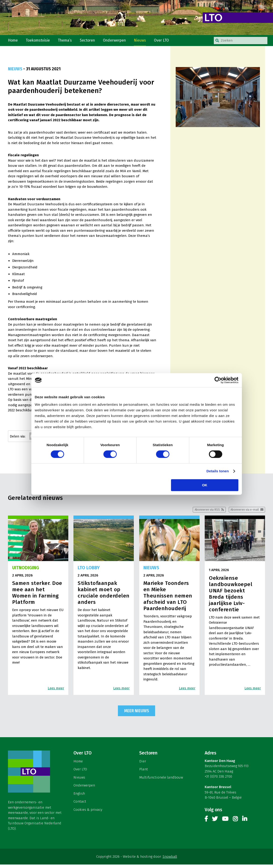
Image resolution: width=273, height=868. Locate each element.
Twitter (215, 823)
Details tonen (218, 471)
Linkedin (245, 823)
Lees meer (56, 691)
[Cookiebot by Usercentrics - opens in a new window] (218, 380)
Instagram (235, 823)
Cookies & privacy (88, 813)
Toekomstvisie (39, 42)
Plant (144, 773)
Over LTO (167, 42)
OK (205, 485)
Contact (80, 805)
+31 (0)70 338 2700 (218, 780)
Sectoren (91, 42)
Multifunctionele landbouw (161, 781)
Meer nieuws (137, 714)
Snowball (170, 860)
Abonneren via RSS (201, 513)
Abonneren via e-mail (243, 513)
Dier (143, 765)
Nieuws (145, 42)
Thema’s (67, 42)
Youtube (225, 823)
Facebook (206, 823)
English (79, 797)
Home (13, 42)
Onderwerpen (119, 42)
